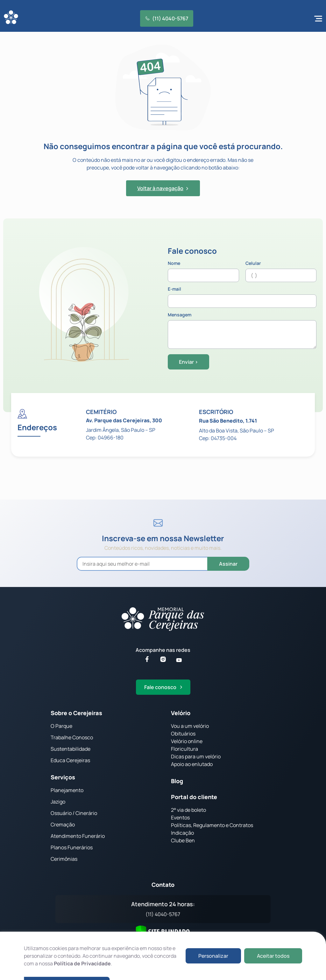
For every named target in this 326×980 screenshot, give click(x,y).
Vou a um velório (190, 726)
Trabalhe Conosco (72, 737)
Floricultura (184, 749)
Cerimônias (64, 859)
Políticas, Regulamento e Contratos (212, 825)
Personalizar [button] (213, 956)
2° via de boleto (188, 810)
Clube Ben (183, 840)
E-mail (242, 297)
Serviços (63, 777)
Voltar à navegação (163, 188)
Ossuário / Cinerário (74, 813)
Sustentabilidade (71, 749)
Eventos (180, 818)
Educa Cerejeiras (70, 760)
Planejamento (67, 790)
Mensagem (242, 331)
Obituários (183, 734)
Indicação (182, 833)
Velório (181, 713)
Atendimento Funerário (78, 836)
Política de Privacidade (82, 963)
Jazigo (58, 802)
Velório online (187, 741)
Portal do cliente (194, 797)
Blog (177, 781)
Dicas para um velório (196, 756)
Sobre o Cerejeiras (76, 713)
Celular (281, 272)
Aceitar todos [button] (273, 956)
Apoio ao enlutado (192, 764)
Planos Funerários (72, 847)
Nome (203, 272)
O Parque (61, 726)
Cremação (63, 825)
